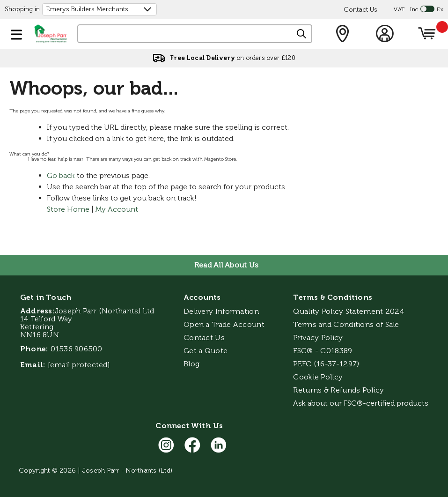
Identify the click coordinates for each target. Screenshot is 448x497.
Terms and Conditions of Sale (346, 324)
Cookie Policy (318, 377)
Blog (191, 364)
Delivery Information (221, 311)
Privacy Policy (318, 338)
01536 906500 (77, 349)
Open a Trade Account (224, 324)
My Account (117, 209)
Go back (61, 175)
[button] (16, 33)
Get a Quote (206, 351)
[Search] (302, 34)
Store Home (68, 209)
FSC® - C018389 (323, 351)
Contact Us (360, 10)
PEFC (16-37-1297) (327, 364)
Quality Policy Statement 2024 (349, 311)
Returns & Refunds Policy (338, 390)
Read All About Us (226, 265)
